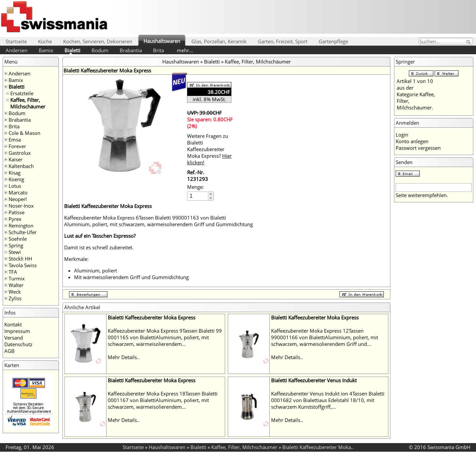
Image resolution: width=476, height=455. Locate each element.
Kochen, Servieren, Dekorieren (98, 41)
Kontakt (13, 324)
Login (402, 135)
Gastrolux (20, 153)
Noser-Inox (21, 206)
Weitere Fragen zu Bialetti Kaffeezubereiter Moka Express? (209, 149)
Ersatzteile (22, 93)
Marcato (18, 192)
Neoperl (18, 199)
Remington (21, 226)
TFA (13, 272)
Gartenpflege (333, 41)
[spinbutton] (198, 196)
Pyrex (15, 219)
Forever (17, 146)
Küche (45, 41)
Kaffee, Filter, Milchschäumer (28, 103)
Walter (16, 285)
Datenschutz (18, 344)
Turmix (17, 278)
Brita (159, 50)
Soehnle (18, 239)
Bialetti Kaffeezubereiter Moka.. (318, 447)
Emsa (15, 140)
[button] (211, 194)
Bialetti (72, 50)
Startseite (16, 41)
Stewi (15, 252)
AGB (9, 351)
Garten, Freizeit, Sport (283, 41)
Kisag (15, 173)
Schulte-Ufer (23, 232)
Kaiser (16, 159)
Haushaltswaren (162, 41)
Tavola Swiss (23, 265)
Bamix (46, 50)
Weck (15, 292)
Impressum (17, 331)
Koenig (16, 179)
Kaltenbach (21, 166)
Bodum (100, 50)
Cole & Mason (24, 133)
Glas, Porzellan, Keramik (219, 41)
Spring (16, 245)
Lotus (15, 186)
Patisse (17, 212)
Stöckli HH (20, 259)
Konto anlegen (412, 141)
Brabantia (131, 50)
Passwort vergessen (418, 148)
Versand (14, 338)
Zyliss (15, 298)
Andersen (17, 50)
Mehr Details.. (124, 357)
